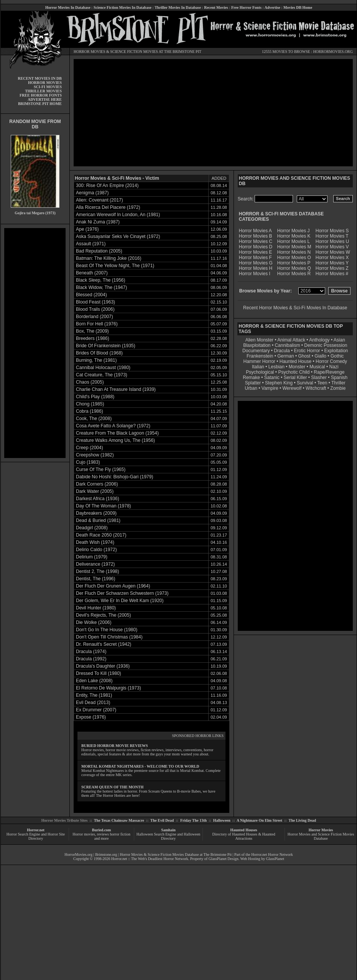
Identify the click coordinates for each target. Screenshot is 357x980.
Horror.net (36, 830)
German (285, 356)
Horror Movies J (294, 231)
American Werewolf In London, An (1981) (118, 215)
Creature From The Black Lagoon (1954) (117, 433)
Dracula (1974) (91, 652)
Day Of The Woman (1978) (104, 506)
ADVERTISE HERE (45, 99)
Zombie (338, 388)
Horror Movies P (294, 263)
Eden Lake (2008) (94, 681)
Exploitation (336, 351)
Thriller (338, 383)
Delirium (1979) (92, 557)
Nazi (334, 367)
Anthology (319, 340)
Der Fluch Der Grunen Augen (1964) (113, 586)
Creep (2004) (90, 448)
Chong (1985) (90, 404)
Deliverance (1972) (95, 564)
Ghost (304, 356)
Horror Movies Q (294, 268)
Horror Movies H (256, 268)
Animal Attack (291, 340)
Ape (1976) (87, 229)
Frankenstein (260, 356)
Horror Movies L (294, 241)
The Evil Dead (162, 820)
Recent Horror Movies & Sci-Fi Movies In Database (295, 308)
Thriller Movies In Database (178, 7)
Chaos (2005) (90, 382)
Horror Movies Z (332, 268)
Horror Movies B (256, 236)
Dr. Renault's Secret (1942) (104, 644)
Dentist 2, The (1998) (98, 571)
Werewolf (292, 388)
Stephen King (279, 383)
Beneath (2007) (92, 273)
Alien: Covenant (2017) (100, 200)
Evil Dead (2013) (93, 703)
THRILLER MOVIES (43, 91)
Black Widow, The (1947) (101, 287)
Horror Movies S (332, 231)
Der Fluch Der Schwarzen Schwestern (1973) (122, 593)
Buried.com (102, 830)
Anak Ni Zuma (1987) (98, 222)
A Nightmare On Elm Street (259, 820)
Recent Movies (216, 7)
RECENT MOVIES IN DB (40, 78)
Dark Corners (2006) (97, 484)
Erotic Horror (307, 351)
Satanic (272, 378)
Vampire (270, 388)
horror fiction (120, 834)
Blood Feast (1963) (95, 302)
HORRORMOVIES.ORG (333, 52)
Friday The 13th (193, 820)
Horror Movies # (332, 274)
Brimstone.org (106, 854)
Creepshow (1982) (95, 455)
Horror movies (84, 834)
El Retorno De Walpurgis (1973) (109, 688)
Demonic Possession (326, 345)
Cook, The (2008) (94, 419)
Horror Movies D (256, 247)
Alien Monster (259, 340)
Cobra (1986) (90, 411)
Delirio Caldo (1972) (96, 550)
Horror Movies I (255, 274)
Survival (305, 383)
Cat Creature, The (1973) (102, 375)
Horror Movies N (294, 252)
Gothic (337, 356)
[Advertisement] (35, 343)
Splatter (253, 383)
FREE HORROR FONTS (41, 95)
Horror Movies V (332, 247)
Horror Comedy (331, 361)
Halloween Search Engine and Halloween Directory (169, 836)
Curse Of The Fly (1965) (101, 469)
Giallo (320, 356)
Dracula (282, 351)
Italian (258, 367)
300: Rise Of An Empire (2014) (107, 185)
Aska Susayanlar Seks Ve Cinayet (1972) (118, 236)
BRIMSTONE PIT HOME (40, 104)
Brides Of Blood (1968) (99, 353)
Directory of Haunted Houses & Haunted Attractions (244, 836)
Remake (251, 378)
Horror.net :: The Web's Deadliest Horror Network (150, 859)
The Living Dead (303, 820)
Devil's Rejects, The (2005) (103, 615)
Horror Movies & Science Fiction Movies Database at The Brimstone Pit (176, 854)
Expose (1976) (91, 717)
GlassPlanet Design (224, 859)
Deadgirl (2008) (92, 528)
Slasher (319, 378)
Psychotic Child (294, 372)
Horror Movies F (255, 258)
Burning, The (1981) (96, 360)
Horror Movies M (294, 247)
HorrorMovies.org (78, 854)
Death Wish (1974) (95, 542)
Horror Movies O (294, 258)
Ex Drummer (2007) (96, 710)
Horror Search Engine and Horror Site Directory (36, 836)
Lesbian (277, 367)
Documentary (256, 351)
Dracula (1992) (91, 659)
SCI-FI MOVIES (48, 87)
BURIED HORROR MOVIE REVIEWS (115, 746)
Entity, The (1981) (94, 695)
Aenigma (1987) (92, 193)
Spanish (339, 378)
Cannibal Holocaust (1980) (103, 368)
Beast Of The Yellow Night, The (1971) (115, 266)
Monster (297, 367)
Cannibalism (287, 345)
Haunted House (295, 361)
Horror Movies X (332, 258)
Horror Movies (321, 830)
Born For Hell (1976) (97, 324)
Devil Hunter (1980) (96, 608)
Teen (322, 383)
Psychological (260, 372)
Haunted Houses (243, 830)
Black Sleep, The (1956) (101, 280)
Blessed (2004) (91, 295)
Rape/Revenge (329, 372)
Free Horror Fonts (246, 7)
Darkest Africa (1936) (98, 499)
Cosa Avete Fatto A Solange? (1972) (113, 426)
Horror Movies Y (332, 263)
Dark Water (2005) (95, 491)
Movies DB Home (298, 7)
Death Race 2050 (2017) (101, 535)
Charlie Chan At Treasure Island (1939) (116, 389)
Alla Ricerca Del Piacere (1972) (108, 207)
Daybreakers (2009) (96, 513)
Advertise (272, 7)
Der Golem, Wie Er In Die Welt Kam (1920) (120, 601)
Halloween (222, 820)
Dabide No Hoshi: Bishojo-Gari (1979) (114, 477)
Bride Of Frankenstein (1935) (106, 346)
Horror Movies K (294, 236)
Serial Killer (295, 378)
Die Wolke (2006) (94, 622)
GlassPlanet (275, 859)
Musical (317, 367)
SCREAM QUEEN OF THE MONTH (112, 787)
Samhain (168, 830)
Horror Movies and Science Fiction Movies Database (321, 836)
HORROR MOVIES (90, 52)
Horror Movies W (333, 252)
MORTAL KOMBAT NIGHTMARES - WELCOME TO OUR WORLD (140, 766)
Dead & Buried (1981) (98, 520)
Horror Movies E (256, 252)
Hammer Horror (259, 361)
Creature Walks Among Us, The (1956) (115, 440)
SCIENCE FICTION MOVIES (134, 52)
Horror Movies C (256, 241)
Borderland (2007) (95, 317)
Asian (339, 340)
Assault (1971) (91, 244)
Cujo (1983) (88, 462)
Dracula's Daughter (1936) (103, 666)
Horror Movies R (294, 274)
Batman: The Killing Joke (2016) (109, 258)
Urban (251, 388)
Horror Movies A (255, 231)
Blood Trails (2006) (95, 309)
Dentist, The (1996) (96, 579)
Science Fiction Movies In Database (123, 7)
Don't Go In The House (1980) (107, 630)
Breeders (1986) (93, 338)
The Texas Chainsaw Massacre (119, 820)
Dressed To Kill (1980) (99, 673)
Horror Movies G (256, 263)
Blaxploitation (257, 345)
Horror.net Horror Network (272, 854)
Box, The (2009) (92, 331)
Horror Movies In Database (68, 7)
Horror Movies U (332, 241)
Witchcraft (316, 388)
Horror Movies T (332, 236)
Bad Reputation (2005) (99, 251)
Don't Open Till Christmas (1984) (109, 637)
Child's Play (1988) (95, 397)
